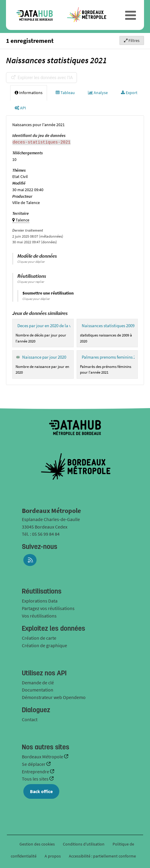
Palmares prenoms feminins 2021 (112, 357)
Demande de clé (38, 683)
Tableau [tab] (65, 93)
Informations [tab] (29, 93)
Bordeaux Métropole (43, 757)
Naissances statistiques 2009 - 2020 (114, 326)
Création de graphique (44, 645)
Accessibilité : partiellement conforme (102, 856)
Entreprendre (36, 772)
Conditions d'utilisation (84, 844)
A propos (53, 856)
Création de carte (39, 638)
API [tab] (20, 108)
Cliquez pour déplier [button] (31, 262)
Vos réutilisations (39, 616)
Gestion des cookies (37, 844)
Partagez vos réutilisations (48, 608)
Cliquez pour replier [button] (31, 282)
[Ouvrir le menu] (130, 15)
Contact (30, 719)
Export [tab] (129, 93)
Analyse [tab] (98, 93)
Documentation (38, 690)
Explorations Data (40, 601)
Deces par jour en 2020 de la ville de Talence (57, 326)
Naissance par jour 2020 (44, 357)
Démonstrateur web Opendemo (54, 697)
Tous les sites (36, 779)
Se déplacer (34, 764)
